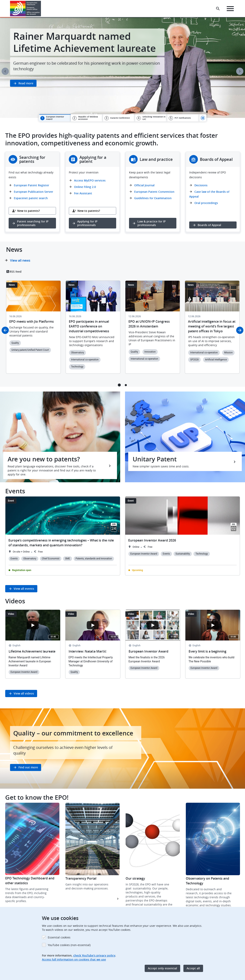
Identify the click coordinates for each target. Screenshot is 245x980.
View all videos (24, 693)
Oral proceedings (206, 203)
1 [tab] (119, 385)
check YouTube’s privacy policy (94, 955)
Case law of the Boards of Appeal (209, 194)
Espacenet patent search (31, 198)
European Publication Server (34, 192)
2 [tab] (126, 385)
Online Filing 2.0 (85, 187)
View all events (24, 589)
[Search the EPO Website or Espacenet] (218, 9)
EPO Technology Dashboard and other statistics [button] (30, 881)
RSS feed (16, 272)
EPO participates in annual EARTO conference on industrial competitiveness (89, 326)
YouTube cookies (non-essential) (69, 945)
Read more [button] (26, 83)
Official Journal (144, 185)
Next (240, 71)
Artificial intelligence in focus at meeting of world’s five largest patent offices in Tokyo (212, 326)
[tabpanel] (122, 68)
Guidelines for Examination (153, 198)
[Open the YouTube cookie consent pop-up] (33, 625)
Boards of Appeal (209, 225)
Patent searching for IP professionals (33, 223)
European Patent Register (32, 185)
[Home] (26, 9)
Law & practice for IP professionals (152, 223)
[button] (42, 9)
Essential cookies (59, 937)
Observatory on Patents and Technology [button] (207, 881)
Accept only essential (162, 968)
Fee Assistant (83, 193)
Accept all (193, 968)
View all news (20, 260)
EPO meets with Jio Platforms (32, 321)
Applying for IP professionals (87, 223)
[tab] (55, 118)
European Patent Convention (154, 192)
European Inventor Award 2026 (152, 540)
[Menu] (230, 9)
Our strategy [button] (135, 878)
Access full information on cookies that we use (74, 959)
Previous (5, 71)
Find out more (28, 767)
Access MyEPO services (90, 180)
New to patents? (28, 211)
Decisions (201, 185)
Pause (203, 118)
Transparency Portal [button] (81, 878)
